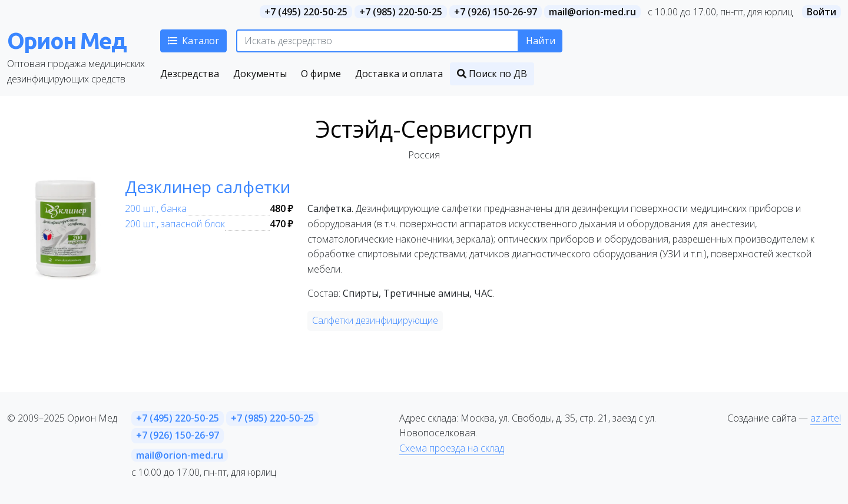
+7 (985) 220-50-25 (401, 12)
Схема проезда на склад (452, 448)
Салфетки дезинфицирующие (375, 320)
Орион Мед (67, 40)
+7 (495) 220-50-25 (306, 12)
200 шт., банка (156, 208)
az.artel (826, 418)
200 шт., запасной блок (175, 224)
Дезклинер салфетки (208, 187)
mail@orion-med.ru (592, 12)
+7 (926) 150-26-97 (496, 12)
